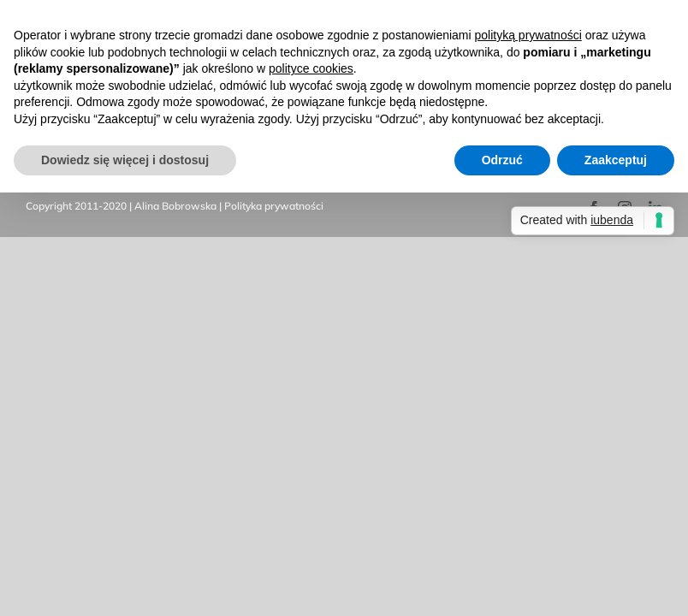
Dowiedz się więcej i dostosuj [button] (125, 160)
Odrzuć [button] (502, 160)
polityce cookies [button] (311, 68)
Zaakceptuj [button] (616, 160)
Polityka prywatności (274, 206)
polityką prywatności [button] (528, 35)
